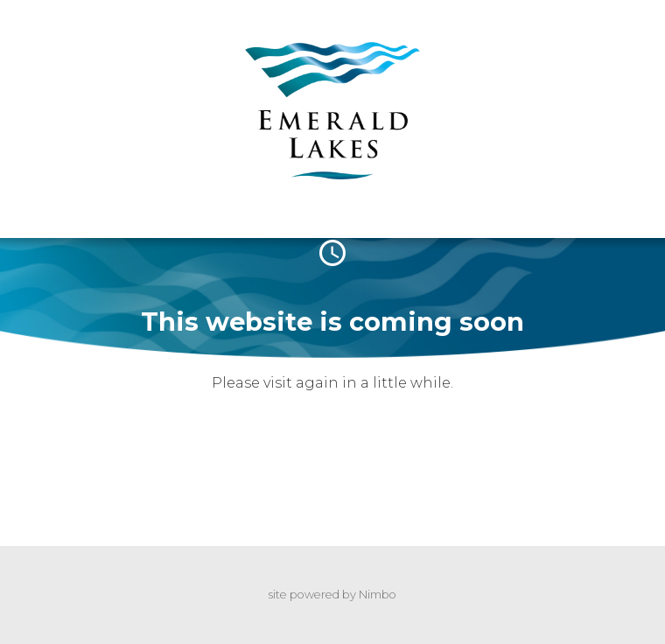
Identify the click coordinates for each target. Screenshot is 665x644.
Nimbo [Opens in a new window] (378, 595)
